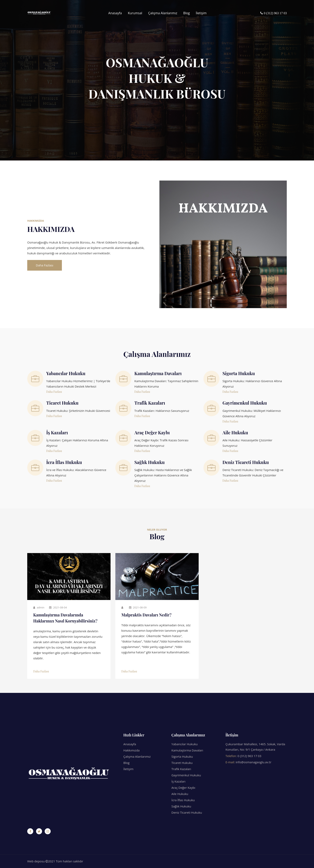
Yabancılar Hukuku (185, 744)
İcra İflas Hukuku (183, 800)
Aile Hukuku (180, 794)
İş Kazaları (178, 781)
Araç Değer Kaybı (183, 788)
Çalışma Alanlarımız (163, 13)
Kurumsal (135, 13)
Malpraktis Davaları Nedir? (146, 615)
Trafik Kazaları (181, 769)
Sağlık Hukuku (181, 806)
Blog (187, 13)
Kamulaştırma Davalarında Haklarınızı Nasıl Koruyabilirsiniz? (65, 618)
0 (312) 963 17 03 (249, 756)
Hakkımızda (131, 750)
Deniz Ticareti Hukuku (187, 812)
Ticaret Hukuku (182, 763)
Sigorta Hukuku (182, 756)
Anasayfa (115, 13)
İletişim (201, 13)
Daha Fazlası (45, 265)
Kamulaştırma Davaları (187, 750)
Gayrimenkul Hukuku (186, 775)
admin (39, 608)
